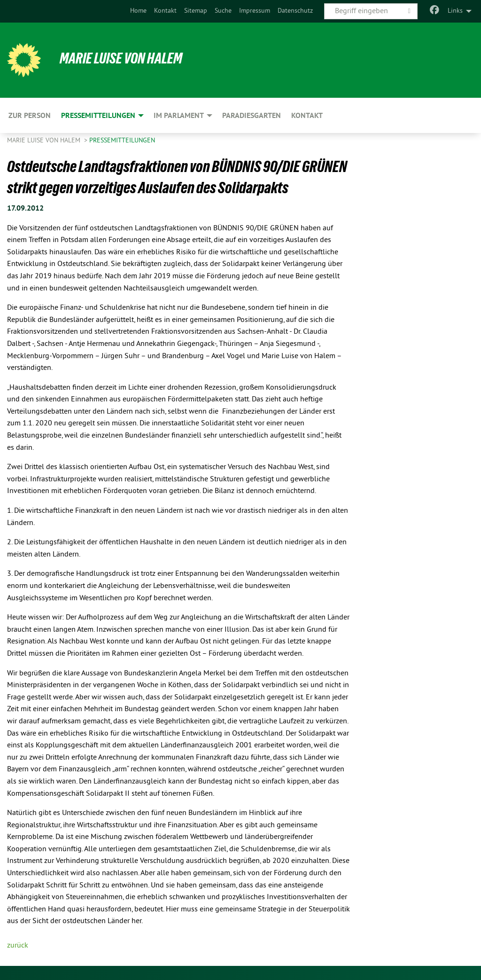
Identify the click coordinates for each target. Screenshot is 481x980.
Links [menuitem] (455, 11)
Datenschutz (295, 11)
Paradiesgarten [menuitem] (252, 115)
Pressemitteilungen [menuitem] (98, 115)
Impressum (255, 11)
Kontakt (165, 11)
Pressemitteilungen (122, 141)
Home (138, 11)
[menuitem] (138, 11)
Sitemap (196, 11)
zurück (18, 946)
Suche (223, 11)
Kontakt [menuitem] (307, 115)
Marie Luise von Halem (121, 58)
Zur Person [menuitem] (30, 115)
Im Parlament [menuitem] (179, 115)
